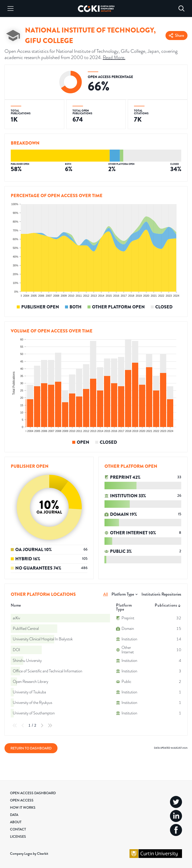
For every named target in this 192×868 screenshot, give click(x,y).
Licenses (18, 836)
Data (14, 815)
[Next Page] (42, 725)
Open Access (22, 800)
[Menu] (10, 9)
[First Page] (15, 725)
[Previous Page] (23, 725)
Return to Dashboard (31, 748)
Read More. (114, 57)
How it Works (23, 807)
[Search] (181, 9)
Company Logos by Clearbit (29, 853)
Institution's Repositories (161, 594)
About (16, 822)
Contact (18, 829)
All (106, 594)
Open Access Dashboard (33, 793)
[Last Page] (50, 725)
